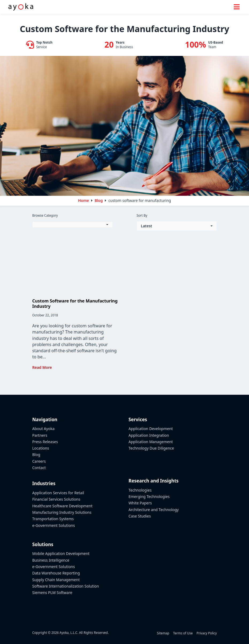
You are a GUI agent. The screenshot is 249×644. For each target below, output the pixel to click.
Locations (41, 448)
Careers (39, 461)
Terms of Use (183, 633)
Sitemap (163, 633)
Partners (40, 435)
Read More (42, 367)
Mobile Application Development (61, 553)
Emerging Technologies (149, 497)
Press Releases (45, 442)
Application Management (151, 442)
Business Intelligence (51, 560)
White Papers (140, 503)
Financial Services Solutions (56, 499)
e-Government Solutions (54, 525)
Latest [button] (147, 226)
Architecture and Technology (154, 510)
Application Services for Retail (58, 493)
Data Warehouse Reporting (56, 573)
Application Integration (149, 435)
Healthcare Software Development (62, 506)
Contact (39, 468)
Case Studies (140, 516)
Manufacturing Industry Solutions (62, 512)
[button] (72, 225)
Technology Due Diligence (151, 448)
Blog (36, 455)
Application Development (151, 429)
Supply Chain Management (56, 580)
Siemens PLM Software (52, 593)
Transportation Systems (53, 519)
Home (84, 200)
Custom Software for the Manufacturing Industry (75, 303)
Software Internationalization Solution (66, 586)
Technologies (140, 490)
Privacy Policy (207, 633)
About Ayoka (43, 429)
